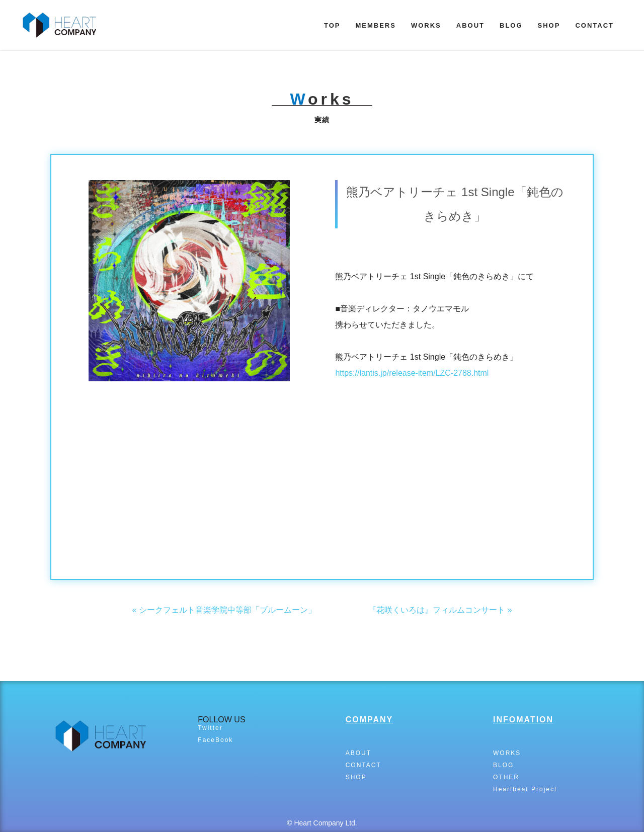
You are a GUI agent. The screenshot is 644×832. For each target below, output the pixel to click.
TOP (332, 25)
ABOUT (470, 25)
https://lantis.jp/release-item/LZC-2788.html (412, 373)
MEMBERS (375, 25)
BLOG (511, 25)
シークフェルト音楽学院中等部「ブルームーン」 (227, 610)
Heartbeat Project (525, 789)
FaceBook (215, 740)
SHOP (549, 25)
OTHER (506, 777)
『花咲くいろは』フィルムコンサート (437, 610)
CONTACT (594, 25)
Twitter (210, 728)
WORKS (426, 25)
